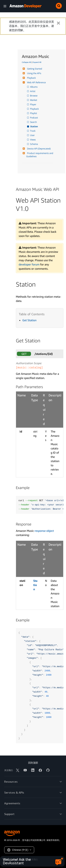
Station (34, 126)
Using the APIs (34, 73)
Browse (34, 96)
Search (34, 122)
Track (33, 131)
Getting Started (34, 69)
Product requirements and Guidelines (40, 155)
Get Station (29, 320)
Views (33, 140)
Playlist (34, 113)
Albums (34, 87)
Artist (33, 91)
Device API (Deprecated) (38, 149)
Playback (31, 78)
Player (33, 104)
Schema (34, 144)
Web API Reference (36, 82)
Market (34, 100)
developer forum (29, 264)
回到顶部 (33, 763)
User (33, 135)
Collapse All (26, 62)
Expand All (37, 62)
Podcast (34, 118)
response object (44, 531)
